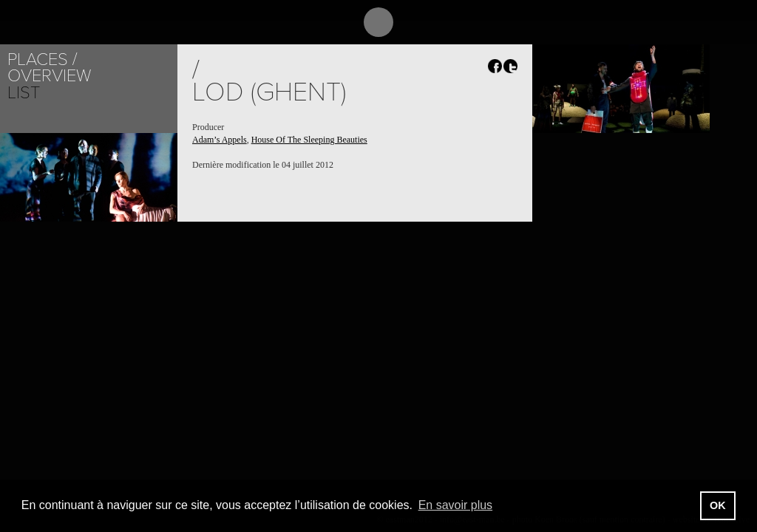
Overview (49, 76)
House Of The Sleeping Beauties (309, 140)
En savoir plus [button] (456, 505)
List (24, 93)
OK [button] (718, 505)
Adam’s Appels (220, 140)
